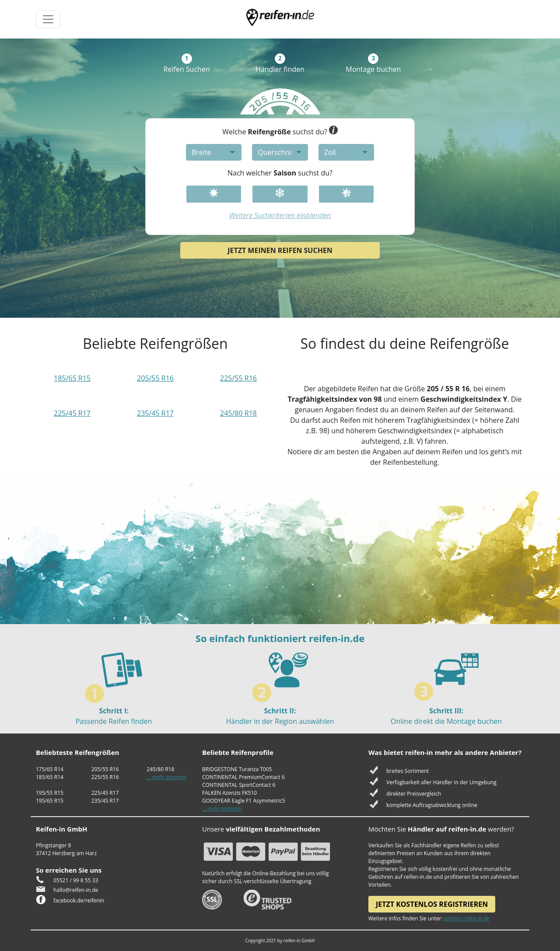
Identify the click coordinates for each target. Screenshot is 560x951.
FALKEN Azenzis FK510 (229, 793)
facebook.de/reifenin (79, 900)
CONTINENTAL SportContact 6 (239, 785)
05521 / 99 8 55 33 (76, 880)
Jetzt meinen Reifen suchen (280, 250)
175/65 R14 (50, 769)
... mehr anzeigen (166, 777)
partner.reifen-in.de (467, 918)
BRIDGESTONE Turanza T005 (237, 769)
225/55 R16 (238, 378)
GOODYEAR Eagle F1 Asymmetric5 (244, 801)
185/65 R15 (72, 378)
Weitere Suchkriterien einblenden (280, 215)
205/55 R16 (155, 378)
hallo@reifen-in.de (76, 890)
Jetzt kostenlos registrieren (432, 904)
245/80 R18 (238, 413)
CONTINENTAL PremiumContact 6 (243, 777)
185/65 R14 (50, 777)
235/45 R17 (155, 413)
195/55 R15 (50, 793)
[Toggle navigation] (48, 19)
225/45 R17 (72, 413)
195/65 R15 (50, 801)
